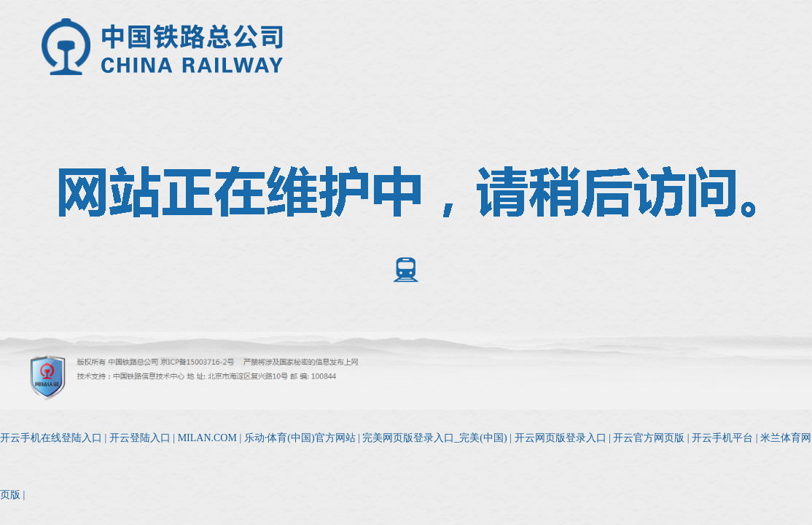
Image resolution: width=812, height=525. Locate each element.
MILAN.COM (207, 438)
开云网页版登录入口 (561, 438)
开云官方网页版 (649, 438)
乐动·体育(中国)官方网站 (300, 438)
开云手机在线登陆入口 (51, 438)
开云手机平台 (722, 438)
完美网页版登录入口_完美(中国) (434, 438)
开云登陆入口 (140, 438)
